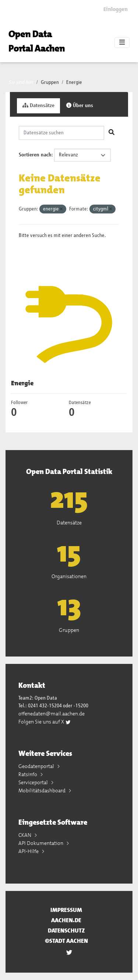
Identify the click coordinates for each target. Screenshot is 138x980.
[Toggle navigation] (122, 43)
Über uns (80, 105)
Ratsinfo (28, 774)
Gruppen (50, 82)
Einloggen (116, 9)
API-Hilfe (29, 851)
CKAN (25, 835)
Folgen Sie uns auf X (45, 722)
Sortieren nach (35, 155)
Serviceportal (34, 782)
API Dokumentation (41, 843)
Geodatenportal (37, 766)
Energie (74, 82)
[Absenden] (112, 133)
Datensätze (38, 105)
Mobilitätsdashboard (43, 790)
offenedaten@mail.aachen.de (52, 714)
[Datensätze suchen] (61, 133)
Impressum (66, 910)
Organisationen (69, 576)
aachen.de (66, 920)
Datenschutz (66, 931)
